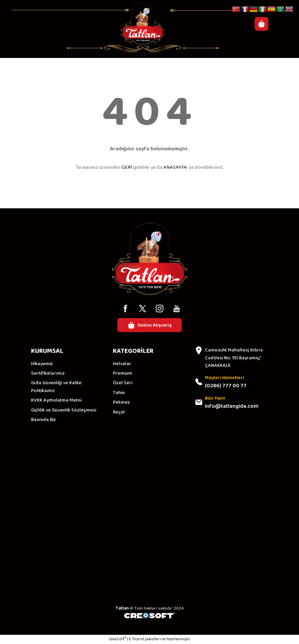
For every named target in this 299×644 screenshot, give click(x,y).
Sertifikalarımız (48, 374)
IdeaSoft (118, 639)
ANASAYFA (175, 167)
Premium (123, 374)
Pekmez (121, 403)
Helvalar (122, 364)
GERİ (127, 167)
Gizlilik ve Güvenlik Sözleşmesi (64, 410)
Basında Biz (43, 420)
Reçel (119, 412)
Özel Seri (123, 383)
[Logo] (143, 24)
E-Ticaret (137, 639)
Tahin (119, 393)
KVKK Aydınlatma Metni (56, 401)
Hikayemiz (42, 364)
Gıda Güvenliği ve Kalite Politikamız (56, 387)
